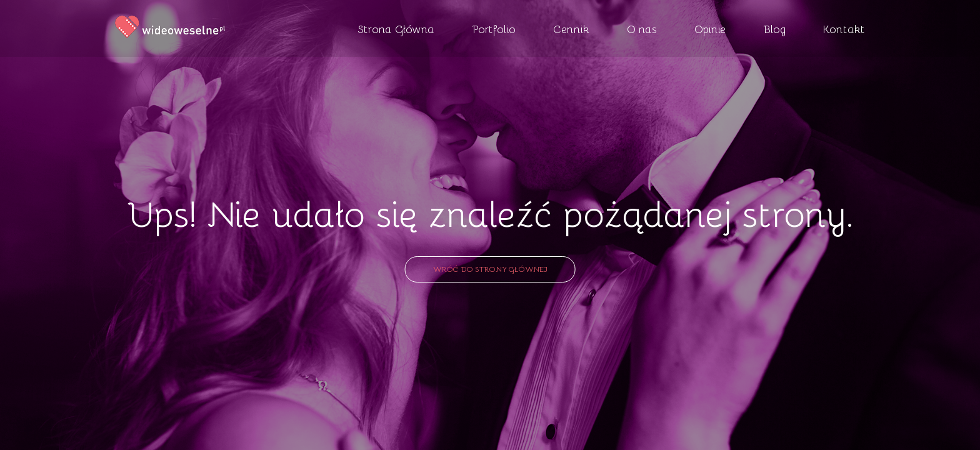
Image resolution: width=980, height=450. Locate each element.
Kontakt (844, 29)
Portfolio (494, 29)
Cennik (571, 29)
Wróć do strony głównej (490, 269)
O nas (642, 29)
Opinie (710, 29)
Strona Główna (396, 29)
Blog (774, 29)
